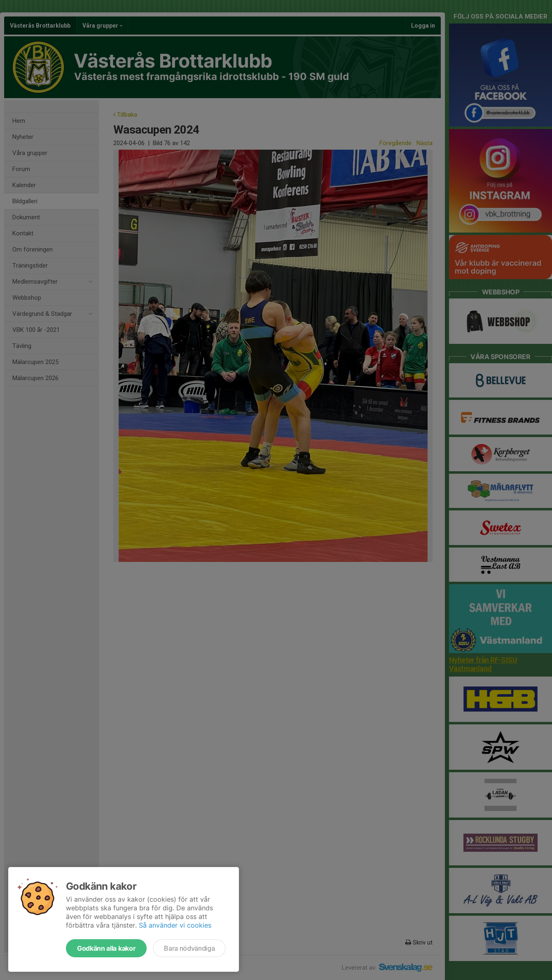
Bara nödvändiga (189, 948)
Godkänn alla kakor (106, 948)
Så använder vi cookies (175, 925)
